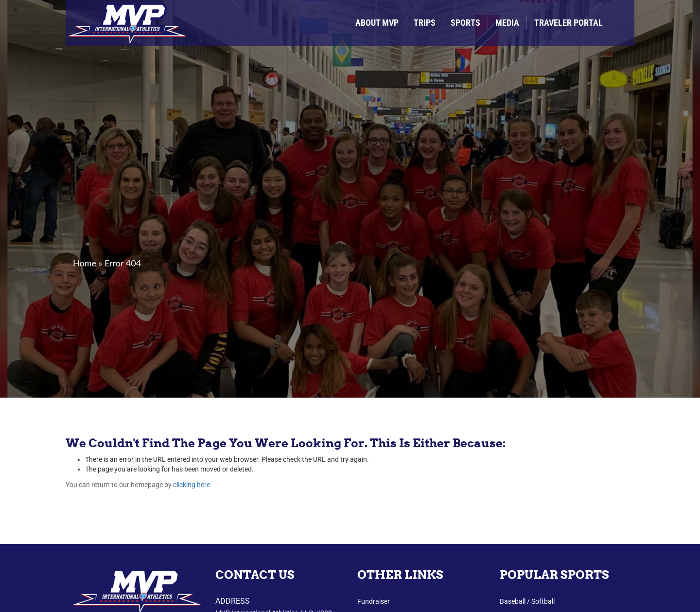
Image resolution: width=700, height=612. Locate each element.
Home (85, 263)
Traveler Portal (569, 23)
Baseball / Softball (527, 601)
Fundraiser (374, 601)
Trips (425, 23)
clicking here (192, 485)
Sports (465, 23)
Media (507, 23)
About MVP (377, 23)
